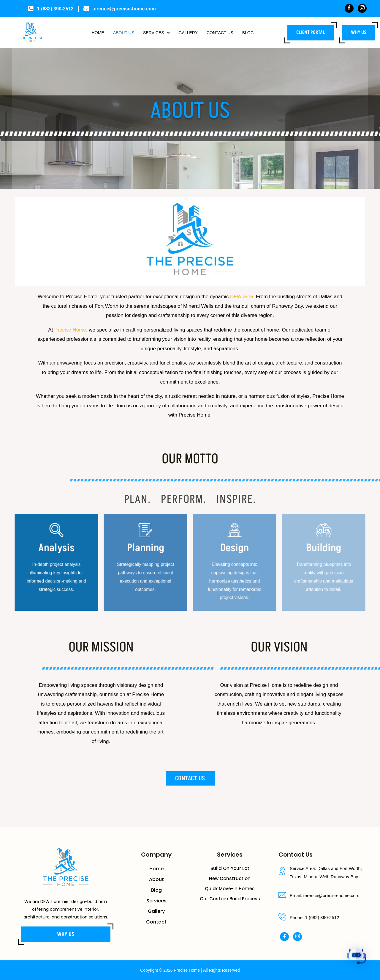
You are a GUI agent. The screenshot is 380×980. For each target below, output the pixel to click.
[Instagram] (362, 8)
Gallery (189, 33)
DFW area (242, 297)
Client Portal (311, 32)
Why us (359, 32)
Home (91, 33)
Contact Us (224, 33)
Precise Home (70, 330)
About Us (119, 33)
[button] (155, 33)
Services (155, 33)
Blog (255, 33)
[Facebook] (349, 8)
